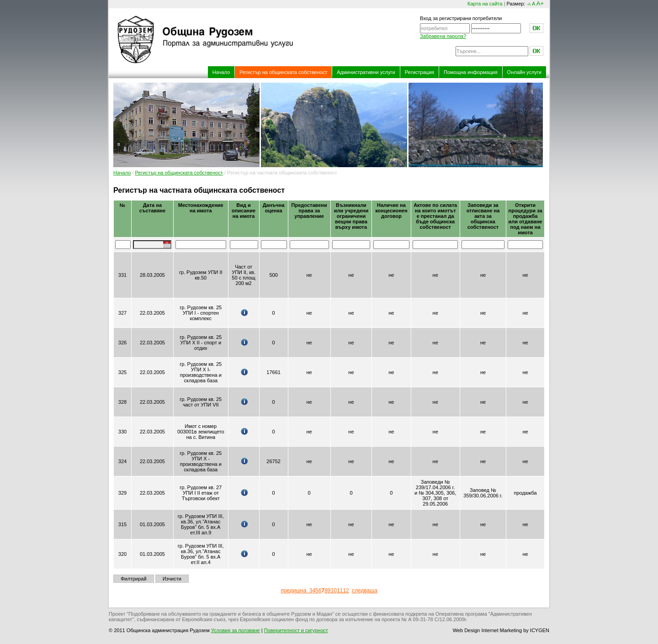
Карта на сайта (485, 4)
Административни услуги (366, 72)
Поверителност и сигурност (296, 630)
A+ (540, 3)
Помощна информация (471, 72)
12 (346, 591)
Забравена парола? (443, 36)
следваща (365, 591)
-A (528, 4)
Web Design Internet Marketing (487, 630)
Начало (221, 72)
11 (340, 591)
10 (334, 591)
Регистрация (419, 72)
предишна (295, 591)
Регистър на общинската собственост (283, 72)
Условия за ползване (236, 630)
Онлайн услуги (524, 72)
